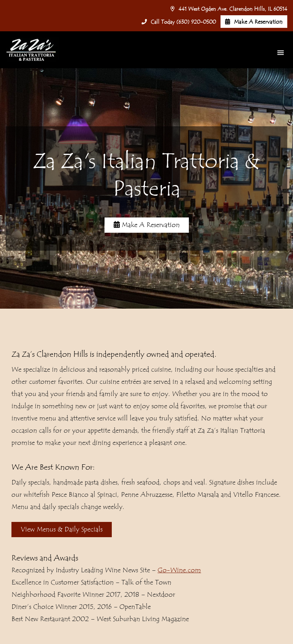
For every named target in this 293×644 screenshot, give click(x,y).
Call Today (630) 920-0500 (179, 22)
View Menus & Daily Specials (62, 529)
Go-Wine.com (179, 570)
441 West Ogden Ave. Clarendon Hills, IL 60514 (229, 9)
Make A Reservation (254, 22)
